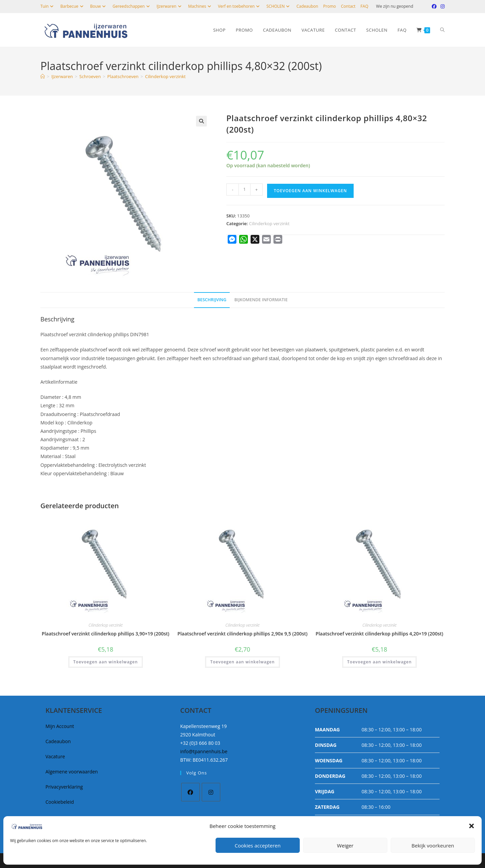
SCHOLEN (279, 6)
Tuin (48, 6)
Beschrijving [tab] (212, 300)
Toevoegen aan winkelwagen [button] (106, 662)
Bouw (99, 6)
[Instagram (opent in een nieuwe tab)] (442, 6)
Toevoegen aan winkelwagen (310, 191)
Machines (201, 6)
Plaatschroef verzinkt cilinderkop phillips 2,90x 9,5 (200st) (243, 634)
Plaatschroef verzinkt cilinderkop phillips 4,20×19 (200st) (379, 634)
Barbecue (73, 6)
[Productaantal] (245, 189)
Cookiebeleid (60, 802)
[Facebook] (190, 792)
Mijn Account (60, 726)
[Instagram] (211, 792)
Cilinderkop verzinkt (165, 76)
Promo (330, 6)
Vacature (55, 756)
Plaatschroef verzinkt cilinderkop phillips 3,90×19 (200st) (106, 634)
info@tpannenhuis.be (204, 751)
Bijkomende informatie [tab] (261, 300)
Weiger (345, 845)
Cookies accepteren (258, 845)
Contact (348, 6)
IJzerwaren (170, 6)
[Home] (43, 76)
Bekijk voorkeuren (433, 845)
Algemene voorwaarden (72, 772)
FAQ (364, 6)
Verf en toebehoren (240, 6)
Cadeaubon (307, 6)
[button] (472, 826)
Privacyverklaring (64, 787)
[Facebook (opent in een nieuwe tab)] (434, 6)
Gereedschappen (132, 6)
